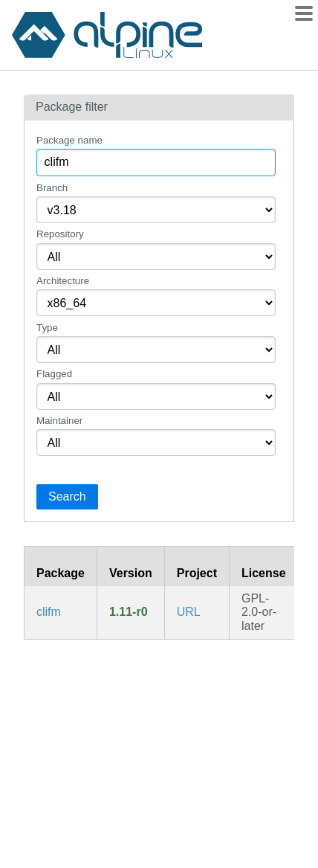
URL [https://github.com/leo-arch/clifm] (189, 612)
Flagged (54, 374)
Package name (69, 140)
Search (67, 496)
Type (47, 328)
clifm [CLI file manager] (49, 612)
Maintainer (59, 421)
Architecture (63, 281)
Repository (60, 234)
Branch (52, 188)
